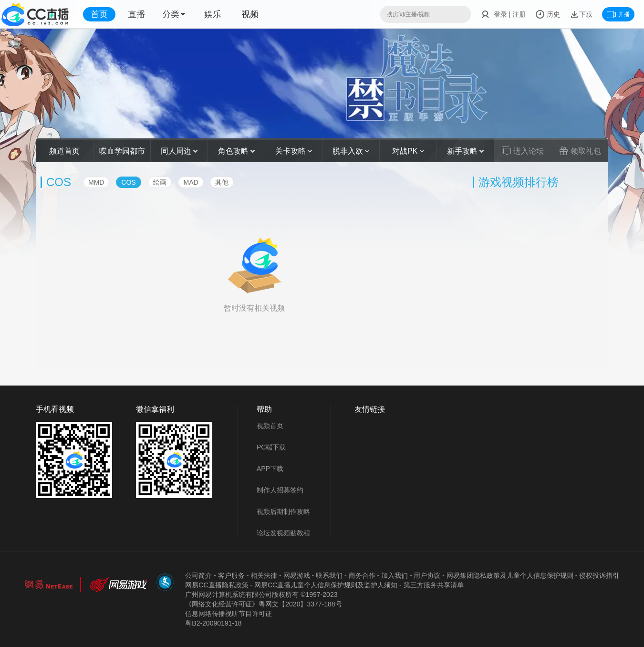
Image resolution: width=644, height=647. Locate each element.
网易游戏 (297, 575)
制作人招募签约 (280, 490)
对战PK (408, 151)
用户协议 (427, 575)
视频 (250, 14)
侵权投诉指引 (599, 575)
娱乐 (213, 14)
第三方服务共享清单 (434, 585)
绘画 (160, 182)
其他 (222, 182)
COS (128, 182)
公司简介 (198, 575)
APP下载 (270, 469)
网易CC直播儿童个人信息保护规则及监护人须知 (326, 585)
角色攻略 (236, 151)
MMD (96, 182)
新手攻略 (465, 151)
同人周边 (179, 151)
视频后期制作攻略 (283, 511)
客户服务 (231, 575)
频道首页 (64, 151)
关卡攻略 (294, 151)
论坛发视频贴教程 (283, 533)
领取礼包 (580, 151)
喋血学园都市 (122, 151)
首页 (99, 14)
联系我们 (329, 575)
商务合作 (362, 575)
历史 (548, 14)
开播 (618, 14)
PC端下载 (271, 447)
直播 (136, 14)
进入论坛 (523, 151)
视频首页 (270, 426)
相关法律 (264, 575)
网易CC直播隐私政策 (217, 585)
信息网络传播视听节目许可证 (229, 614)
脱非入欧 (351, 151)
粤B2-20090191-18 (213, 623)
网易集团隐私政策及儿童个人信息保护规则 (510, 575)
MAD (191, 182)
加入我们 (395, 575)
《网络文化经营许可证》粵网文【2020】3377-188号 (263, 604)
